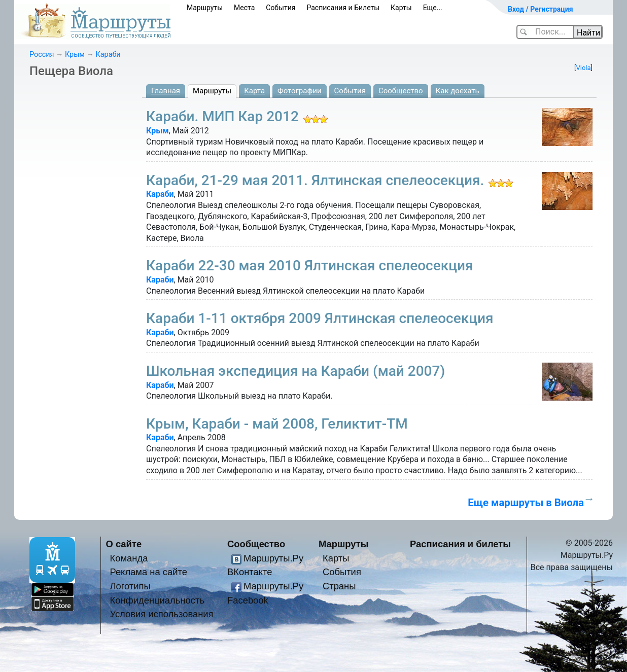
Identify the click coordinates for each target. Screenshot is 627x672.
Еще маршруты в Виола (526, 503)
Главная (166, 91)
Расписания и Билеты (343, 8)
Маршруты (205, 8)
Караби (108, 55)
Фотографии (300, 91)
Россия (42, 55)
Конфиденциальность (157, 600)
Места (244, 8)
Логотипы (130, 586)
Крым (75, 55)
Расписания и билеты (460, 544)
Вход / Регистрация (541, 9)
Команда (129, 558)
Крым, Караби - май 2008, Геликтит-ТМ (277, 424)
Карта (254, 91)
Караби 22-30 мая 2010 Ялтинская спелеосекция (310, 266)
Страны (339, 586)
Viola (583, 68)
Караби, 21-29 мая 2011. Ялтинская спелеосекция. (315, 180)
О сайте (124, 544)
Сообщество (401, 91)
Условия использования (161, 614)
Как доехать (458, 91)
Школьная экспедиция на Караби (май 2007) (295, 371)
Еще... (433, 8)
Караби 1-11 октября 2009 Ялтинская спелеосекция (320, 318)
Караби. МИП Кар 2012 (222, 116)
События (281, 8)
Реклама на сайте (148, 572)
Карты (401, 8)
